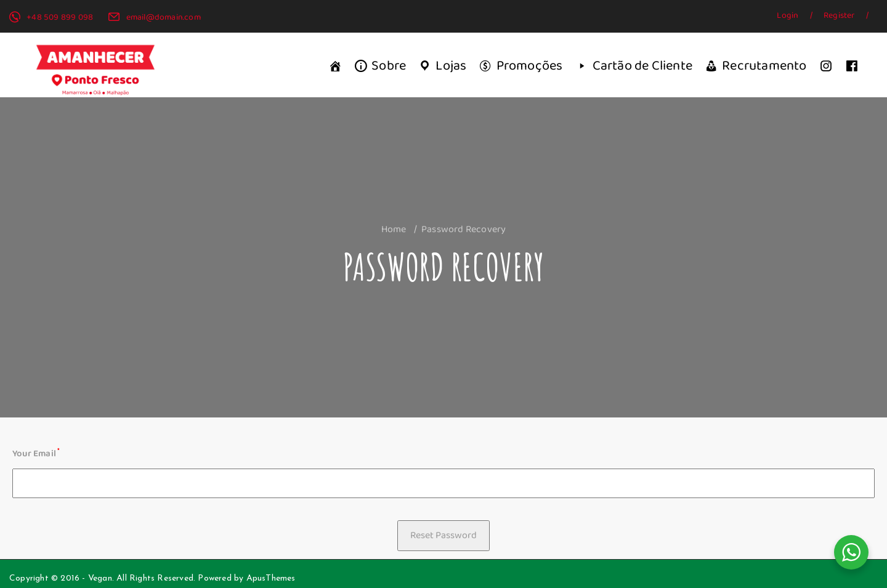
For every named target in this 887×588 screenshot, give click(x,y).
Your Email (36, 453)
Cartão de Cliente (642, 66)
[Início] (335, 66)
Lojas (451, 66)
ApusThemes (271, 578)
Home (394, 229)
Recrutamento (764, 66)
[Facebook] (852, 66)
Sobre (389, 66)
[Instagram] (826, 66)
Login (788, 15)
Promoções (530, 66)
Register (840, 15)
